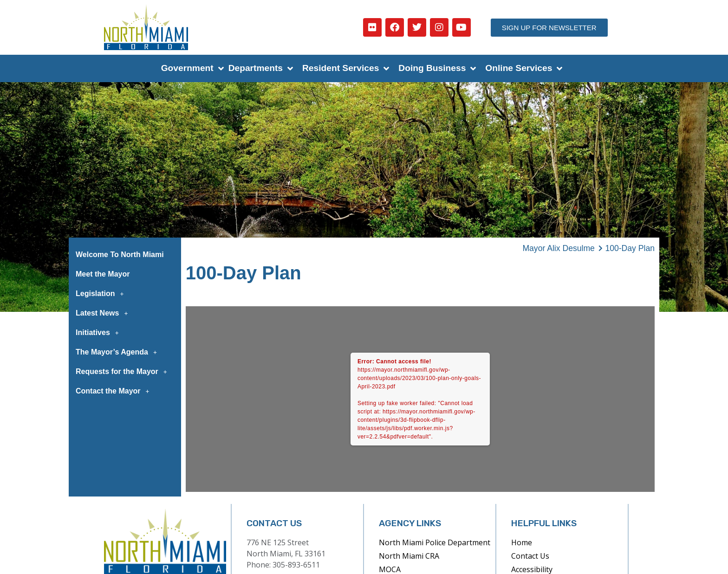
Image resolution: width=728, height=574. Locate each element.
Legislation (102, 294)
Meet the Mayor (103, 274)
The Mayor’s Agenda (119, 352)
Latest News (104, 313)
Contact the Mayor (115, 391)
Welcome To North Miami (120, 255)
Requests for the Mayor (124, 372)
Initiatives (100, 333)
